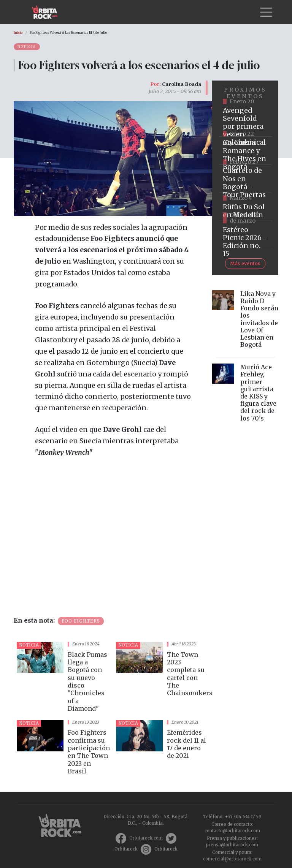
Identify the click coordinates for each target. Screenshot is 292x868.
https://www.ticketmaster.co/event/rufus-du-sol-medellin (245, 207)
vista (63, 678)
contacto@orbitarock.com (232, 831)
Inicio (18, 33)
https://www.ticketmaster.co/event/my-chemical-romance (245, 151)
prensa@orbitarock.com (232, 845)
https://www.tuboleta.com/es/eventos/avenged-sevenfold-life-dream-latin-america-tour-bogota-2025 (245, 123)
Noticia (27, 47)
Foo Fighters (81, 621)
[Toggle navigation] (266, 12)
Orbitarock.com (146, 838)
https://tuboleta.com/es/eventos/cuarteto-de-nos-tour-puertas (245, 179)
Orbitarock (126, 849)
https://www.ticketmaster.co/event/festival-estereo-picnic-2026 (245, 235)
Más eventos (245, 263)
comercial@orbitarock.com (232, 859)
